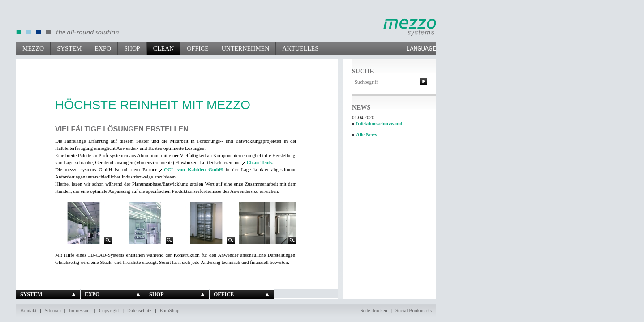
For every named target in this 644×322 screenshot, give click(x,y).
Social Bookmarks (414, 310)
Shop (132, 49)
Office (197, 49)
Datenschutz (139, 310)
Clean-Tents (259, 162)
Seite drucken (374, 310)
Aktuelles (300, 49)
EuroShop (169, 310)
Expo (103, 49)
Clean (164, 49)
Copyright (109, 310)
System (69, 49)
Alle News (367, 134)
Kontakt (28, 310)
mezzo (33, 49)
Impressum (80, 310)
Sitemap (53, 310)
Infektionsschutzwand (379, 123)
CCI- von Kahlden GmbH (193, 169)
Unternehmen (246, 49)
